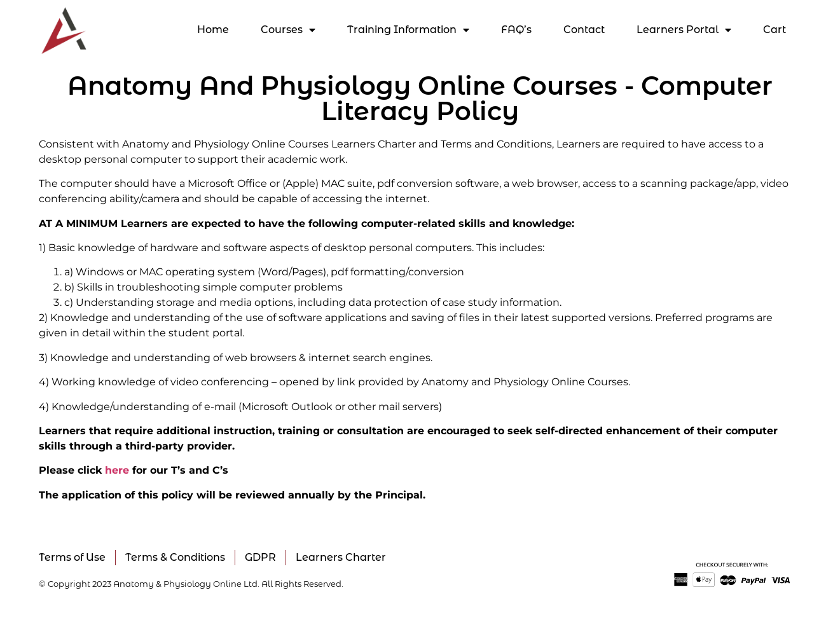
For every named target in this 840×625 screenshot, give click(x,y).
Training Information (408, 30)
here (117, 470)
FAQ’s (516, 30)
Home (213, 30)
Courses (288, 30)
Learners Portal (684, 30)
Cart (775, 30)
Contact (584, 30)
